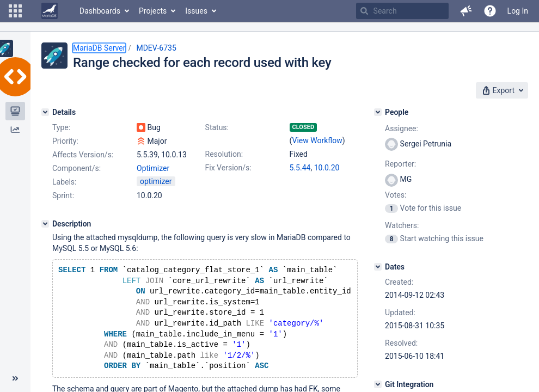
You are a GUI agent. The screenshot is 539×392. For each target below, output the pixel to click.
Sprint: (63, 195)
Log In (518, 11)
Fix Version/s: (228, 168)
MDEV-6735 (156, 48)
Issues (196, 11)
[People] (378, 112)
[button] (15, 11)
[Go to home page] (50, 11)
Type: (61, 127)
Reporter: (400, 164)
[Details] (45, 112)
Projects (153, 11)
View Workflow (317, 140)
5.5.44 (300, 168)
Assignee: (402, 128)
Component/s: (76, 168)
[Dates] (378, 267)
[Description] (45, 224)
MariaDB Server (99, 48)
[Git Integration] (378, 384)
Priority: (65, 141)
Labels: (64, 182)
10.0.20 (327, 168)
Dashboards (100, 11)
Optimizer (153, 168)
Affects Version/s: (83, 155)
